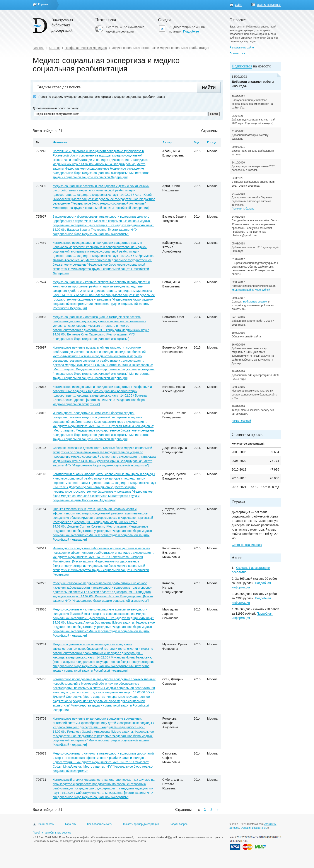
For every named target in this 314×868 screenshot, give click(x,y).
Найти (209, 88)
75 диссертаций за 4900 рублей (251, 290)
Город (212, 142)
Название (60, 142)
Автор (167, 142)
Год (197, 142)
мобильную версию (255, 302)
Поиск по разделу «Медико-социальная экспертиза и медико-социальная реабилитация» (99, 97)
